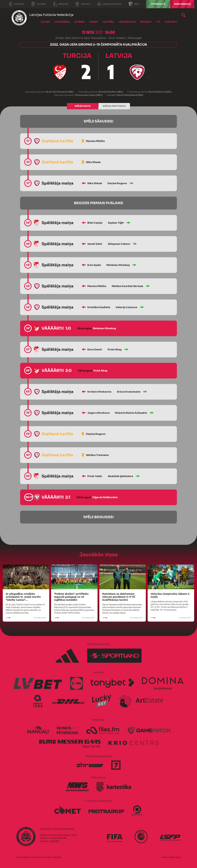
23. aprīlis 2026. (26, 618)
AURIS (178, 857)
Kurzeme (16, 4)
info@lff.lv (54, 841)
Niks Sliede (93, 162)
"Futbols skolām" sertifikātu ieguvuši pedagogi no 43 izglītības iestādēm (71, 597)
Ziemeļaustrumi (109, 4)
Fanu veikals (182, 4)
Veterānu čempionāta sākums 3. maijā (170, 595)
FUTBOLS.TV (158, 4)
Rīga (134, 4)
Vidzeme (38, 4)
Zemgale (61, 4)
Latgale (83, 4)
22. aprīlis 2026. (171, 618)
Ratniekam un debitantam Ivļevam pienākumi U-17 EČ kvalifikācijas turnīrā (119, 597)
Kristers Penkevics (99, 392)
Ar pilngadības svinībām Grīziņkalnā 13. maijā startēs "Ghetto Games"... (23, 597)
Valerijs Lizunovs (126, 307)
